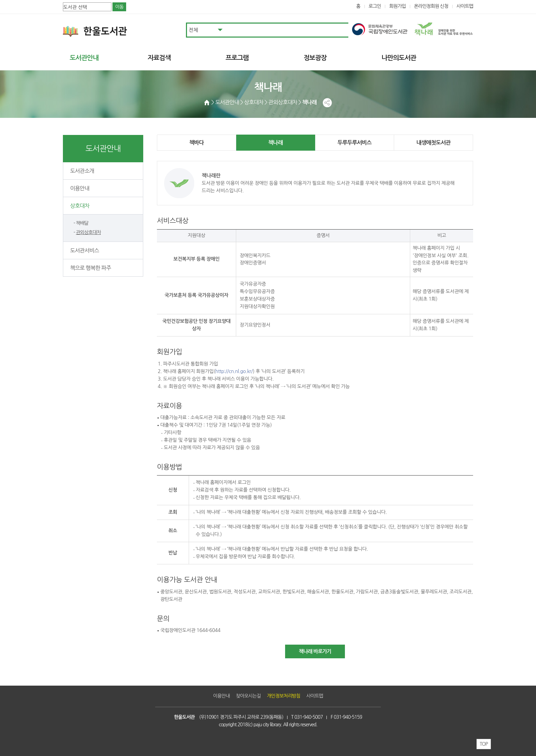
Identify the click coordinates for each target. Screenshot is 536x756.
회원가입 (397, 6)
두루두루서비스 (354, 143)
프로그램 (237, 58)
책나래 (276, 143)
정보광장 (315, 58)
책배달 (82, 223)
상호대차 (80, 206)
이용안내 (80, 188)
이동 (119, 7)
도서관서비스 (84, 250)
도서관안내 (84, 58)
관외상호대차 (88, 232)
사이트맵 (465, 6)
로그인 (375, 6)
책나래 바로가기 (315, 651)
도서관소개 (82, 171)
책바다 (197, 143)
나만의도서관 (399, 58)
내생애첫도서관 (433, 143)
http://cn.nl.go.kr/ (234, 371)
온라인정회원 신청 (431, 6)
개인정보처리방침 (284, 696)
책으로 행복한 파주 (90, 268)
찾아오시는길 (248, 696)
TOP (484, 744)
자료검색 (159, 58)
